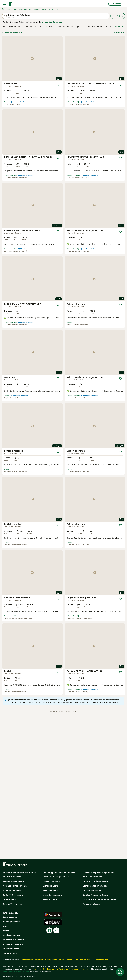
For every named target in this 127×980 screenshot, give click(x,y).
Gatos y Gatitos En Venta (59, 873)
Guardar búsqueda (12, 32)
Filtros (118, 16)
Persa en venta (50, 899)
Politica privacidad (11, 922)
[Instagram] (56, 930)
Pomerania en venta (12, 890)
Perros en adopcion (92, 904)
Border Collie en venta (13, 895)
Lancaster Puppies (102, 960)
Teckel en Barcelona (93, 877)
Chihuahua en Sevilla (93, 890)
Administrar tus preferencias (16, 972)
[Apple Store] (53, 922)
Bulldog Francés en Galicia (95, 895)
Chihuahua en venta (12, 877)
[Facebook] (49, 930)
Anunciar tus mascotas (13, 940)
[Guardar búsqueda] (120, 972)
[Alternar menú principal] (5, 4)
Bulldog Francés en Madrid (95, 881)
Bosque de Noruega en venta (56, 877)
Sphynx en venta (51, 886)
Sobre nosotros (10, 917)
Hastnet (39, 960)
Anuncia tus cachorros (13, 944)
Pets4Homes (27, 960)
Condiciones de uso (11, 935)
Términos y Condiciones (43, 969)
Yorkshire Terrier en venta (15, 886)
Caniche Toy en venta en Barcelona (99, 899)
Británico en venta (51, 881)
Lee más (119, 27)
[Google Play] (53, 914)
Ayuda (5, 926)
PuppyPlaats (51, 960)
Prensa (6, 931)
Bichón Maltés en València (95, 886)
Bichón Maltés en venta (13, 881)
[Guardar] (58, 85)
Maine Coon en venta (53, 895)
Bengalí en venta (51, 890)
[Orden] (119, 32)
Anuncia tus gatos (11, 949)
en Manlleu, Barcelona (52, 22)
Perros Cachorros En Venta (19, 873)
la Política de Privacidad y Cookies (72, 969)
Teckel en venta (10, 899)
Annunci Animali (83, 960)
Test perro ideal (10, 953)
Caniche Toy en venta (12, 904)
